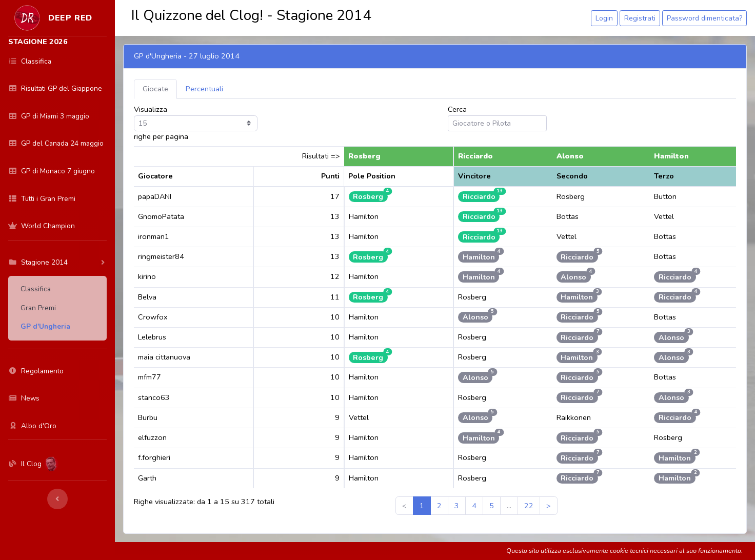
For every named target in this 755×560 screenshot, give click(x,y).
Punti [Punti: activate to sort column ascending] (330, 176)
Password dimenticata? (704, 18)
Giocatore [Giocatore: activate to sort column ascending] (155, 176)
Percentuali (204, 89)
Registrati (640, 18)
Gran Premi (38, 308)
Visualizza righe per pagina (196, 123)
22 (529, 506)
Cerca (497, 118)
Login (604, 18)
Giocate (155, 89)
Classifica (36, 289)
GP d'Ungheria (45, 326)
